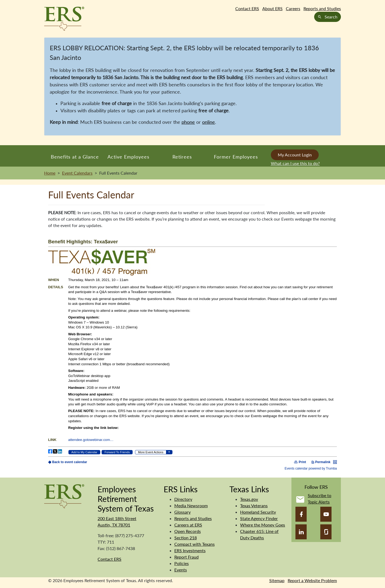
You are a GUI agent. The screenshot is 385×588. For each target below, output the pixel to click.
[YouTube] (326, 514)
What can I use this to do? (295, 163)
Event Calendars (77, 173)
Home (50, 173)
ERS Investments (190, 550)
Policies (182, 563)
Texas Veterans (254, 506)
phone (188, 122)
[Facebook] (301, 514)
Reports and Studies (322, 8)
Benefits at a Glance (75, 157)
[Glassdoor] (326, 532)
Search (328, 17)
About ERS (272, 8)
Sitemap (277, 580)
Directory (183, 499)
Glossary (182, 512)
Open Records (188, 531)
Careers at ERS (188, 525)
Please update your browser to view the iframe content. (192, 352)
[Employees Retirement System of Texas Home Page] (64, 19)
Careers (293, 8)
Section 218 (186, 538)
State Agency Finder (259, 518)
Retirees (182, 157)
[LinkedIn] (301, 532)
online (209, 122)
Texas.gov (249, 499)
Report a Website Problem (312, 580)
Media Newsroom (191, 506)
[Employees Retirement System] (64, 496)
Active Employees (128, 157)
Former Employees (236, 157)
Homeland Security (258, 512)
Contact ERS (247, 8)
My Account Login (295, 155)
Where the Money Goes (263, 525)
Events (181, 570)
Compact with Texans (195, 544)
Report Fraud (186, 557)
